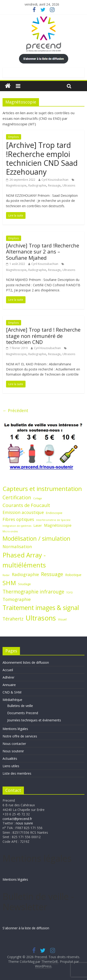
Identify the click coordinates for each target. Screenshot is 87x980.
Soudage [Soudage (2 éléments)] (24, 584)
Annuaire (9, 685)
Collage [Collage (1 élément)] (38, 498)
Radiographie (37, 185)
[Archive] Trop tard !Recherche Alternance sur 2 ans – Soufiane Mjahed (43, 252)
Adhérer (8, 677)
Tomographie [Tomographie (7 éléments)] (17, 599)
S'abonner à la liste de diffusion (26, 928)
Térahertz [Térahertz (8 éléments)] (13, 619)
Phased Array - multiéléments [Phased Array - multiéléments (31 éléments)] (24, 560)
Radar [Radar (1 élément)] (6, 575)
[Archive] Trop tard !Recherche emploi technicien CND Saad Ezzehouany (42, 158)
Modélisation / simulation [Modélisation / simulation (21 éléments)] (36, 538)
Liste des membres (17, 773)
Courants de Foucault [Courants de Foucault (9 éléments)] (26, 505)
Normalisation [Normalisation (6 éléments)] (17, 546)
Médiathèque (12, 700)
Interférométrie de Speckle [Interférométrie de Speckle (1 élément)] (53, 520)
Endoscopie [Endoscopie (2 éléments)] (54, 513)
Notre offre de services (20, 736)
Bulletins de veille (20, 706)
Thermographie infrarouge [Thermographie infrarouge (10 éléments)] (33, 592)
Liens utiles (11, 766)
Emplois (14, 137)
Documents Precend (23, 713)
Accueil (8, 670)
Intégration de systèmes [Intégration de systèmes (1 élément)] (17, 526)
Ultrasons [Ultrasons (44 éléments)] (41, 618)
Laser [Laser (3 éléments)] (38, 525)
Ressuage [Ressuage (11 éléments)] (52, 574)
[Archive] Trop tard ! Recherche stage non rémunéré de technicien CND (43, 336)
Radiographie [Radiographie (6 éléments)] (25, 574)
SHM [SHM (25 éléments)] (9, 583)
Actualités (10, 758)
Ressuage (54, 185)
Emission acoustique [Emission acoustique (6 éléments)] (23, 512)
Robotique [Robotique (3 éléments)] (73, 575)
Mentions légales (15, 729)
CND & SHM (12, 692)
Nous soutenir (13, 751)
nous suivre (24, 823)
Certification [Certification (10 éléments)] (17, 497)
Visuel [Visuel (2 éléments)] (62, 619)
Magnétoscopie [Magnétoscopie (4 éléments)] (58, 525)
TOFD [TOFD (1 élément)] (70, 593)
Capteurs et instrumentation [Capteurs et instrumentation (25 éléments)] (42, 489)
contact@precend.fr (17, 819)
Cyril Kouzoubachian (55, 180)
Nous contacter (14, 744)
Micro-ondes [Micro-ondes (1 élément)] (10, 531)
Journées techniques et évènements (34, 720)
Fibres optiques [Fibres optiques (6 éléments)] (18, 519)
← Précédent (15, 410)
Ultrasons (69, 185)
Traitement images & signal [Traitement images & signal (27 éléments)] (41, 608)
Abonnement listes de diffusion (26, 662)
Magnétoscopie (16, 185)
